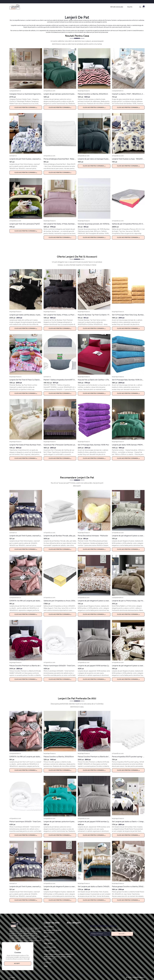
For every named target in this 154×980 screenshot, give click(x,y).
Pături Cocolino (117, 7)
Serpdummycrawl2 (50, 940)
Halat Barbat (48, 943)
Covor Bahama (49, 927)
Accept (18, 963)
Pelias (46, 966)
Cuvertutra (48, 963)
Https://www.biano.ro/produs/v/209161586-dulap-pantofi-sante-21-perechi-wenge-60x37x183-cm (59, 957)
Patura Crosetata (50, 947)
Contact (12, 977)
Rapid (46, 936)
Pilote (130, 7)
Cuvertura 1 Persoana (51, 951)
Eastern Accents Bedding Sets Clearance (53, 931)
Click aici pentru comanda (26, 107)
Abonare (122, 934)
